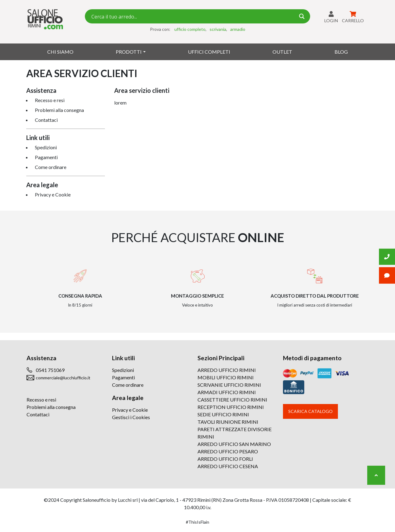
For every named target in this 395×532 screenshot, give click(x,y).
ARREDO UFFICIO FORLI (225, 459)
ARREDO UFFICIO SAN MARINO (234, 444)
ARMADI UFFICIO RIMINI (227, 392)
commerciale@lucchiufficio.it (63, 378)
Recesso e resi (50, 100)
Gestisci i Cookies (131, 417)
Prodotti (129, 52)
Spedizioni (46, 147)
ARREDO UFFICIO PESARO (228, 451)
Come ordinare (51, 167)
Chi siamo (60, 52)
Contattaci (46, 120)
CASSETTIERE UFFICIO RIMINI (232, 400)
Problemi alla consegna (59, 110)
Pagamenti (46, 157)
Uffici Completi (209, 52)
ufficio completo (190, 29)
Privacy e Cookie (53, 194)
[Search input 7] (193, 16)
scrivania (218, 29)
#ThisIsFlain (197, 522)
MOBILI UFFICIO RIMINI (226, 377)
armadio (238, 29)
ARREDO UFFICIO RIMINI (227, 370)
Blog (341, 52)
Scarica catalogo (310, 411)
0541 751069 (50, 370)
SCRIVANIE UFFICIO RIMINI (229, 385)
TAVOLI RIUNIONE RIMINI (228, 422)
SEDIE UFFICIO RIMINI (223, 414)
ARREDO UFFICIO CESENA (228, 466)
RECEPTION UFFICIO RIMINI (231, 407)
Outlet (282, 52)
